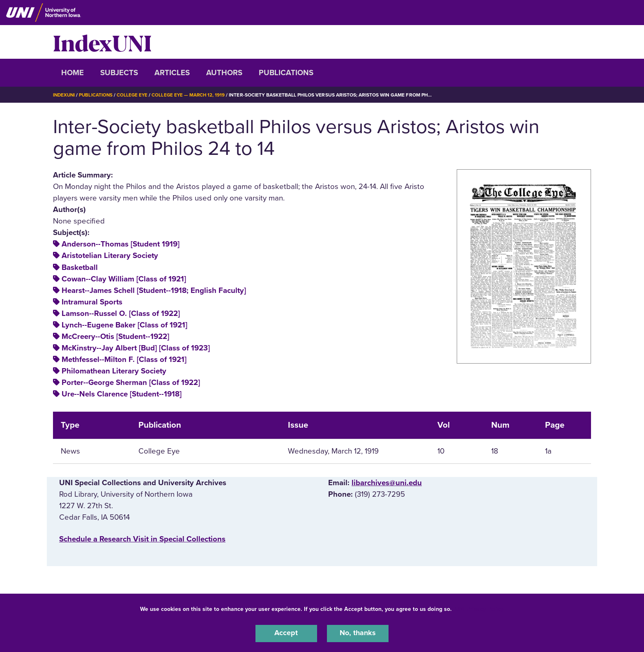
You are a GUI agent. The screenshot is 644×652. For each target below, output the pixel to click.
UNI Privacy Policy (479, 608)
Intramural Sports (92, 302)
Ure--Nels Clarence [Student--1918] (122, 394)
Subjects (119, 73)
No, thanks (358, 633)
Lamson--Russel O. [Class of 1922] (121, 313)
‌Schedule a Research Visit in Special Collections (142, 539)
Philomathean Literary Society (114, 371)
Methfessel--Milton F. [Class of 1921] (124, 359)
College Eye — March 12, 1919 (192, 95)
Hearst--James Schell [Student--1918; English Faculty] (154, 290)
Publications (286, 73)
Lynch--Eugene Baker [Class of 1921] (124, 325)
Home (72, 73)
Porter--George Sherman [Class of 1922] (131, 382)
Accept (286, 633)
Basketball (80, 267)
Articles (172, 73)
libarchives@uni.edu (387, 483)
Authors (224, 73)
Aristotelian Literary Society (110, 256)
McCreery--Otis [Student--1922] (115, 336)
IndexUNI (102, 42)
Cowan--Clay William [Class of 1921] (124, 279)
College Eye (135, 95)
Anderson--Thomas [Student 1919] (121, 244)
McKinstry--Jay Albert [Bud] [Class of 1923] (136, 348)
